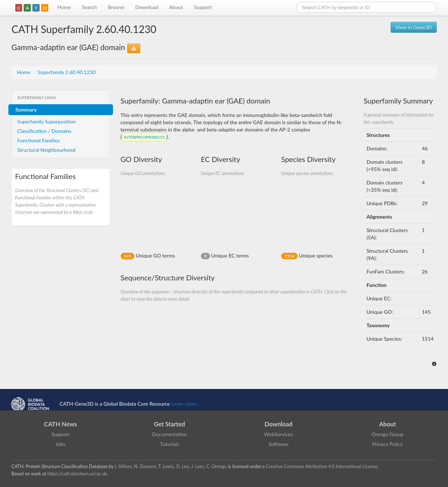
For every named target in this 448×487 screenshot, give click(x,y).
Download (147, 7)
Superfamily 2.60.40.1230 (67, 72)
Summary (26, 109)
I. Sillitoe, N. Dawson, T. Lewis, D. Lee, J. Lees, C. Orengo (171, 466)
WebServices (279, 434)
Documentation (170, 434)
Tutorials (169, 444)
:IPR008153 (144, 137)
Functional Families (39, 140)
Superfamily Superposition (47, 121)
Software (279, 444)
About (176, 7)
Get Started (170, 424)
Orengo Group (387, 434)
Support (203, 7)
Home (64, 7)
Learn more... (185, 404)
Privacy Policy (387, 444)
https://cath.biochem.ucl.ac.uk (77, 474)
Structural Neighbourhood (47, 150)
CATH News (60, 424)
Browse (116, 7)
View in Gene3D (414, 27)
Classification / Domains (45, 131)
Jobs (61, 444)
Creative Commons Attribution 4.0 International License (322, 466)
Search (89, 7)
